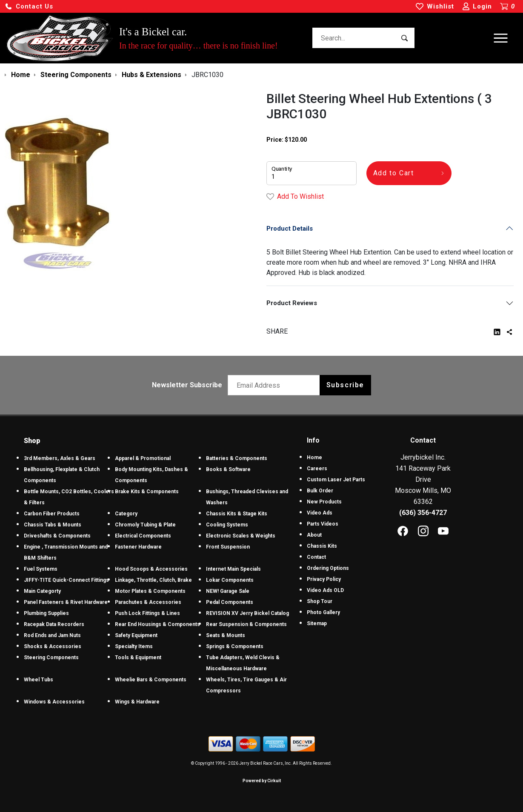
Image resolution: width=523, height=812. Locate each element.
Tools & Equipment (138, 658)
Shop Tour (320, 601)
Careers (317, 469)
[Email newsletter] (276, 385)
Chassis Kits (322, 546)
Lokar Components (230, 580)
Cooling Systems (227, 525)
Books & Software (228, 469)
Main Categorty (42, 591)
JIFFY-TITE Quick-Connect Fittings (66, 580)
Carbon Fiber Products (52, 514)
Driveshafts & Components (57, 536)
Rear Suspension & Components (246, 624)
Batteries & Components (237, 458)
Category (126, 514)
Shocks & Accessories (53, 646)
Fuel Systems (41, 569)
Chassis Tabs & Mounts (53, 525)
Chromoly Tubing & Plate (145, 525)
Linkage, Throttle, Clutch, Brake (153, 580)
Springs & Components (235, 646)
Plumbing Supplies (46, 613)
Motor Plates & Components (150, 591)
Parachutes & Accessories (148, 602)
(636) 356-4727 (423, 513)
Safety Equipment (136, 635)
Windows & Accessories (54, 702)
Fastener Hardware (138, 547)
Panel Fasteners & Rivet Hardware (66, 602)
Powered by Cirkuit (262, 781)
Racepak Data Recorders (54, 624)
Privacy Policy (324, 579)
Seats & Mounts (226, 635)
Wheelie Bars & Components (151, 680)
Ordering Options (328, 568)
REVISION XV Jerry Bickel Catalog (247, 613)
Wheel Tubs (39, 680)
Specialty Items (134, 646)
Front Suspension (228, 547)
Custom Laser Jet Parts (336, 480)
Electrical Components (143, 536)
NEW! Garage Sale (228, 591)
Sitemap (317, 623)
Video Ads (320, 513)
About (314, 535)
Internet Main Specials (233, 569)
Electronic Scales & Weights (241, 536)
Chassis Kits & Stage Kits (237, 514)
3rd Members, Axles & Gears (60, 458)
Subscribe (345, 385)
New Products (324, 502)
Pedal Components (230, 602)
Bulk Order (320, 491)
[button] (29, 7)
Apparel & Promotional (143, 458)
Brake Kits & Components (147, 492)
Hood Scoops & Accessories (151, 569)
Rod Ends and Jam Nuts (52, 635)
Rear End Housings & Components (157, 624)
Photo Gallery (323, 612)
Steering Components (51, 658)
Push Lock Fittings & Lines (147, 613)
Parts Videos (323, 524)
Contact (316, 557)
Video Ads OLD (325, 590)
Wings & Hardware (137, 702)
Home (314, 457)
